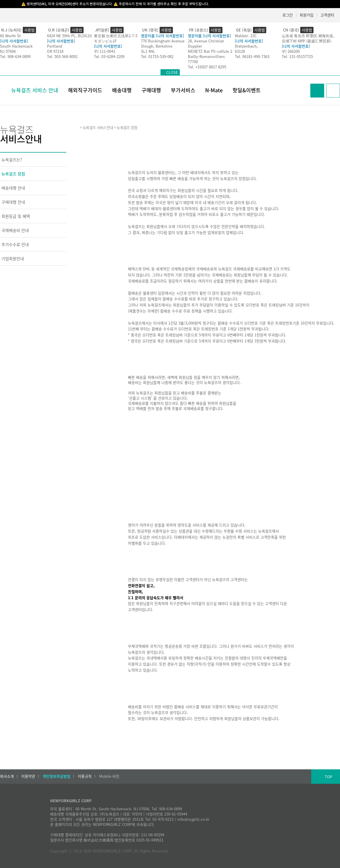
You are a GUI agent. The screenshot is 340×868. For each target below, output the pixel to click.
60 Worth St (10, 36)
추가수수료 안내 (15, 244)
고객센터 (327, 15)
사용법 (29, 30)
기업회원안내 (13, 258)
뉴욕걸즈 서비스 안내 (35, 90)
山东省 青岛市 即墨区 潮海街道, (308, 36)
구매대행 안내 (13, 202)
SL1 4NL (148, 51)
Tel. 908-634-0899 (15, 56)
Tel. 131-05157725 (297, 56)
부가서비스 (183, 90)
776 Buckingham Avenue (163, 41)
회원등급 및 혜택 (16, 216)
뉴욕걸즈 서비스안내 (98, 127)
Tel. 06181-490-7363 (252, 56)
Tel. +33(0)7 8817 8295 (207, 67)
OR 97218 (55, 51)
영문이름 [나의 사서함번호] (163, 36)
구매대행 (151, 90)
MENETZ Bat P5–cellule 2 (210, 51)
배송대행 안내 (13, 188)
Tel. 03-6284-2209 (109, 56)
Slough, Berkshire (157, 46)
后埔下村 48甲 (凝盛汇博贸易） (308, 41)
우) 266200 (291, 51)
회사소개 (7, 776)
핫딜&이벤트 (247, 90)
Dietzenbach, (246, 46)
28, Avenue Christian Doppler (206, 43)
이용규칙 (85, 776)
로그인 (288, 15)
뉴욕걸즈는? (12, 160)
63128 (240, 51)
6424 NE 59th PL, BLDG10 (69, 36)
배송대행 (122, 90)
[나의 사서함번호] (14, 41)
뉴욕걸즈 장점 (13, 174)
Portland (55, 46)
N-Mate (214, 90)
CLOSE (172, 72)
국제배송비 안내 (15, 230)
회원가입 (307, 15)
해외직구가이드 (85, 90)
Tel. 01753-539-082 (157, 56)
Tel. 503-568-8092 (62, 56)
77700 (193, 62)
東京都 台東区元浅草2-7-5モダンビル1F (116, 38)
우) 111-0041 (105, 51)
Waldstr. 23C (246, 36)
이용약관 (28, 776)
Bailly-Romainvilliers (206, 56)
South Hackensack (16, 46)
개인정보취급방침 (56, 776)
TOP (328, 777)
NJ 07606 (8, 51)
